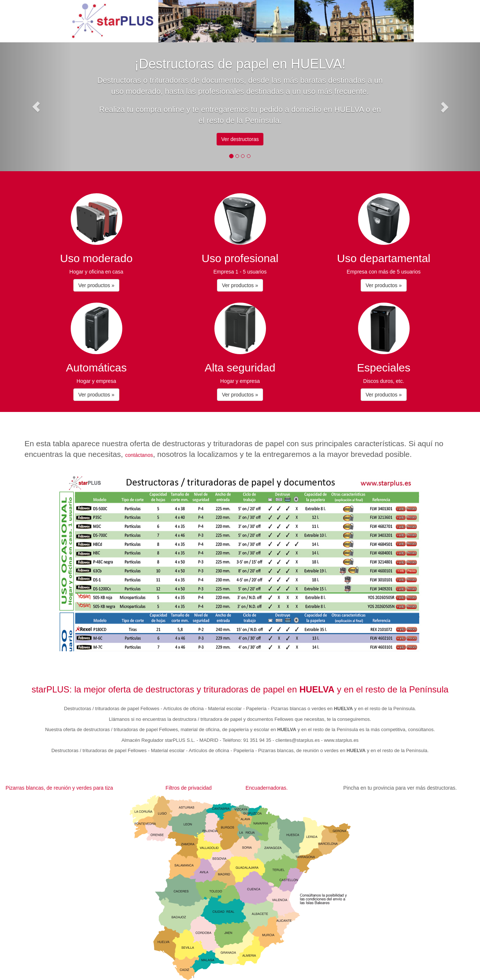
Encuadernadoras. (266, 788)
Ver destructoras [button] (240, 139)
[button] (36, 107)
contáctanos (139, 455)
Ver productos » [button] (96, 285)
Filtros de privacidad (188, 788)
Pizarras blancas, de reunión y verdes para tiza (59, 788)
